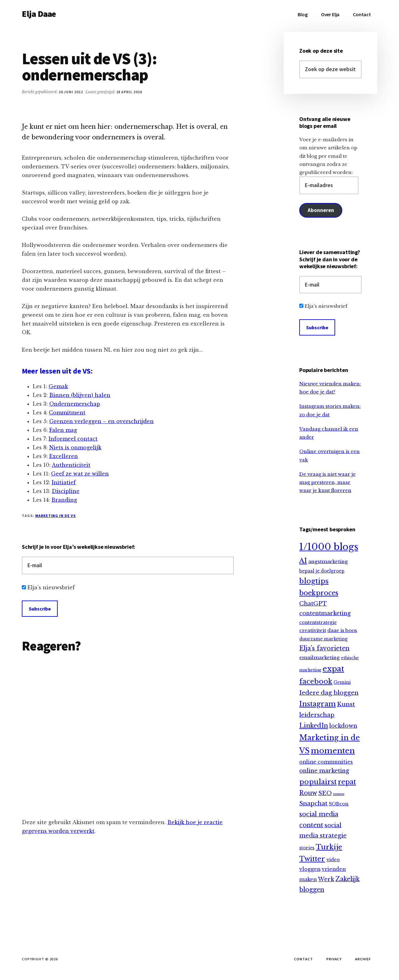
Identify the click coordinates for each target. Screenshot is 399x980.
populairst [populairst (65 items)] (318, 782)
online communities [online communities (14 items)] (326, 762)
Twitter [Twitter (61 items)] (312, 859)
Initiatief (64, 482)
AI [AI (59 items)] (303, 561)
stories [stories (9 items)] (307, 848)
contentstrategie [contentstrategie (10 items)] (318, 622)
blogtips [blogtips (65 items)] (314, 581)
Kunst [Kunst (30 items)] (346, 704)
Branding (64, 500)
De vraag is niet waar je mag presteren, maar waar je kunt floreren (327, 482)
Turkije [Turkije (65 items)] (329, 847)
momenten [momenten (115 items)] (333, 751)
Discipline (66, 491)
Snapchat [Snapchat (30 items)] (313, 803)
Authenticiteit (71, 465)
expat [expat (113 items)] (333, 669)
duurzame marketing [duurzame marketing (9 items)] (323, 639)
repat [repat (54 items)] (347, 782)
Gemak (58, 386)
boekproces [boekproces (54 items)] (319, 593)
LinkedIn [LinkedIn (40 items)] (314, 726)
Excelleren (64, 456)
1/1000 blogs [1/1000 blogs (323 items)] (329, 547)
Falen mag (63, 430)
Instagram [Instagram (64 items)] (317, 704)
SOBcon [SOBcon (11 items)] (339, 804)
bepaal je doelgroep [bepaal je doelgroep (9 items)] (322, 571)
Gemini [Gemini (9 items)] (342, 682)
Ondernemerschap (75, 404)
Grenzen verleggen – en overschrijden (101, 421)
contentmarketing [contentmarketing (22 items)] (325, 613)
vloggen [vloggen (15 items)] (310, 869)
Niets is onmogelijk (75, 447)
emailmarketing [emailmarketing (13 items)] (320, 657)
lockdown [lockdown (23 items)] (343, 726)
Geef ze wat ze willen (80, 474)
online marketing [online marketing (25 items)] (324, 771)
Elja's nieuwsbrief (51, 587)
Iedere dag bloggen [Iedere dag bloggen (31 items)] (329, 693)
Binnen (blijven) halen (80, 395)
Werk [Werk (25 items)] (326, 879)
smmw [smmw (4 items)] (339, 794)
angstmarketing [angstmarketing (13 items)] (328, 561)
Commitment (67, 413)
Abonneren (321, 210)
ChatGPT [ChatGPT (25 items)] (313, 604)
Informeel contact (73, 439)
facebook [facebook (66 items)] (316, 681)
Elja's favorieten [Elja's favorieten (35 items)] (324, 648)
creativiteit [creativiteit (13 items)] (313, 630)
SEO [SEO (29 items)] (325, 793)
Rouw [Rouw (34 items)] (308, 793)
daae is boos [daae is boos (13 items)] (342, 630)
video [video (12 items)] (333, 860)
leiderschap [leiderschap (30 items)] (317, 715)
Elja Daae (39, 14)
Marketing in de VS (55, 516)
